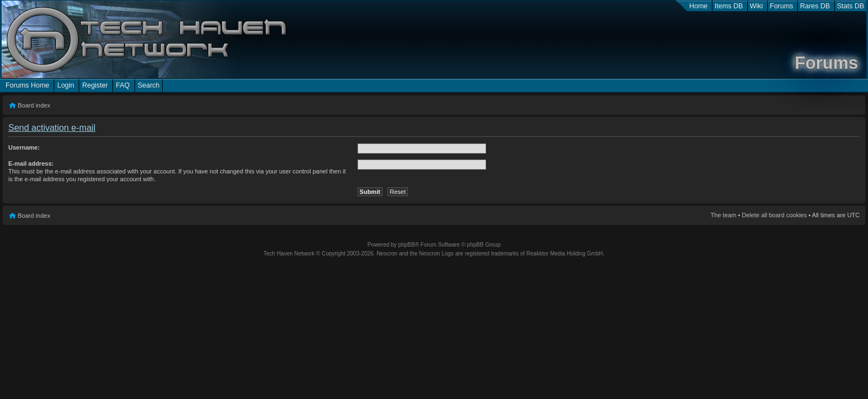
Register (95, 85)
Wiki (757, 6)
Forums (782, 6)
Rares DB (815, 6)
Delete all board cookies (774, 215)
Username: (24, 147)
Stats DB (851, 6)
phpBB (406, 245)
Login (66, 85)
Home (698, 6)
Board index (34, 105)
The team (724, 215)
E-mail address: (31, 163)
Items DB (729, 6)
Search (149, 85)
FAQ (123, 85)
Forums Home (27, 85)
